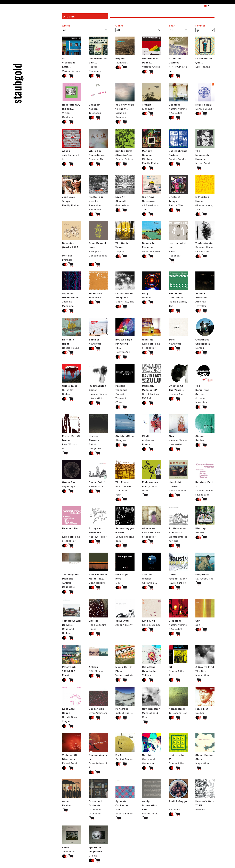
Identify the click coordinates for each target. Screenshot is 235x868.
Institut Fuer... (125, 701)
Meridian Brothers (72, 241)
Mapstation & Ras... (152, 703)
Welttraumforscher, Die (178, 524)
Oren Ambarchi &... (98, 751)
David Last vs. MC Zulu (152, 382)
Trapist (125, 237)
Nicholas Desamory (125, 101)
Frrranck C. (205, 795)
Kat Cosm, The (205, 566)
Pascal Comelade (98, 54)
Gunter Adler (178, 749)
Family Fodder (125, 145)
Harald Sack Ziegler (72, 705)
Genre (120, 26)
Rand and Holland (72, 617)
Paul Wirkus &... (72, 432)
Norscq (205, 333)
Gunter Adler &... (178, 661)
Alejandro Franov (152, 430)
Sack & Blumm (152, 612)
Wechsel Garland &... (152, 568)
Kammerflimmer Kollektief (178, 98)
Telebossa (98, 98)
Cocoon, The (98, 145)
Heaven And (125, 335)
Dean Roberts (98, 568)
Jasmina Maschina (72, 289)
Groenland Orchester (152, 749)
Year (172, 26)
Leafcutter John (125, 478)
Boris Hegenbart (178, 239)
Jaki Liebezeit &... (72, 145)
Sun (205, 612)
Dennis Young (205, 96)
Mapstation (205, 661)
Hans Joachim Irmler (98, 614)
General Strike (152, 237)
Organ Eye (72, 474)
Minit (125, 568)
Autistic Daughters (98, 432)
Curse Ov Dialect (72, 380)
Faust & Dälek (178, 568)
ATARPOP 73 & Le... (178, 54)
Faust (72, 661)
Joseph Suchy (125, 612)
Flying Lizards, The (178, 289)
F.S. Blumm (98, 659)
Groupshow (125, 191)
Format (200, 26)
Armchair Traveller (205, 289)
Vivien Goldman (72, 101)
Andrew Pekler (98, 522)
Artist (66, 26)
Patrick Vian (178, 191)
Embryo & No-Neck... (152, 476)
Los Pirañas (205, 52)
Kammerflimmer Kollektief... (98, 382)
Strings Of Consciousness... (98, 241)
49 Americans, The (152, 193)
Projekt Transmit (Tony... (125, 384)
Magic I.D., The (125, 287)
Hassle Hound (72, 333)
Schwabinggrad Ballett (125, 524)
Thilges (152, 661)
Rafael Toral (98, 474)
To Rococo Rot (178, 701)
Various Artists (72, 54)
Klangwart (125, 50)
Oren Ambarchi (98, 701)
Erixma (98, 841)
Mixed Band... (205, 147)
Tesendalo (72, 839)
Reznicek (178, 795)
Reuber (152, 285)
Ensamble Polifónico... (98, 193)
